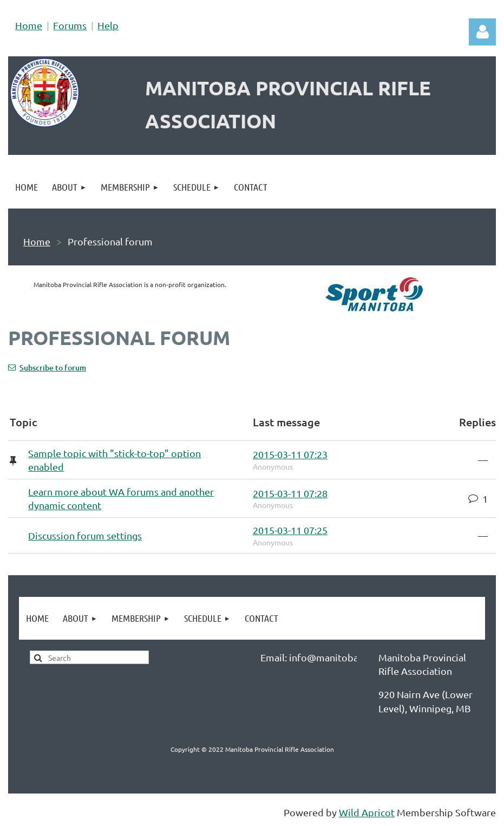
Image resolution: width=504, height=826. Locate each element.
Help (108, 25)
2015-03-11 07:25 (290, 530)
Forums (70, 25)
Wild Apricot (367, 812)
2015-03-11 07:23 (290, 454)
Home (29, 25)
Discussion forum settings (85, 535)
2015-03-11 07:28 (290, 493)
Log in (482, 32)
